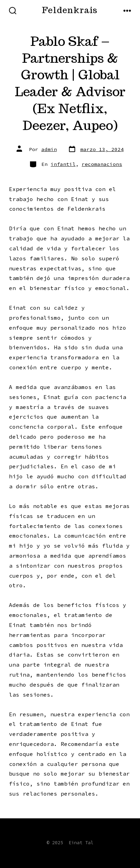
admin (49, 149)
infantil (63, 164)
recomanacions (102, 164)
